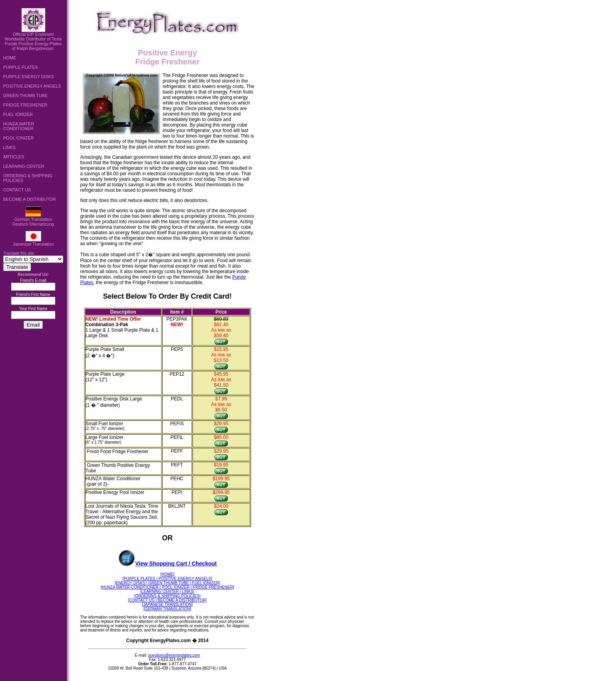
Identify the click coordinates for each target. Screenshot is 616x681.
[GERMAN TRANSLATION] (167, 609)
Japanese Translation (33, 242)
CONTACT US (17, 190)
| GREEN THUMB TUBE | (169, 583)
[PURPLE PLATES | (140, 579)
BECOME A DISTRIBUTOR (29, 199)
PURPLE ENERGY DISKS (28, 77)
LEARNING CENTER (24, 166)
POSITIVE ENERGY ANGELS (32, 86)
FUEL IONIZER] (205, 583)
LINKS (9, 147)
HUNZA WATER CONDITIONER (19, 126)
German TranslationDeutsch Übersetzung (33, 220)
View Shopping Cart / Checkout (167, 564)
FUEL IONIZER (18, 114)
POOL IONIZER (18, 138)
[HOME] (167, 574)
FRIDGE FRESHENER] (213, 587)
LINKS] (187, 592)
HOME (10, 58)
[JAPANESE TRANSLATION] (168, 605)
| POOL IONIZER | (176, 587)
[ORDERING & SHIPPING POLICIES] (167, 596)
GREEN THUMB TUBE (25, 95)
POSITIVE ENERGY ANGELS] (185, 579)
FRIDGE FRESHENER (25, 105)
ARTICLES (14, 157)
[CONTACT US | (142, 600)
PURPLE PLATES (20, 67)
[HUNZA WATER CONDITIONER (130, 587)
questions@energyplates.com (174, 655)
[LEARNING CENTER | (160, 592)
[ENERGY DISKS (130, 583)
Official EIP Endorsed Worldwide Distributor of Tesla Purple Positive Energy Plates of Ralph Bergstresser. (33, 39)
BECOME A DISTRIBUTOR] (181, 600)
